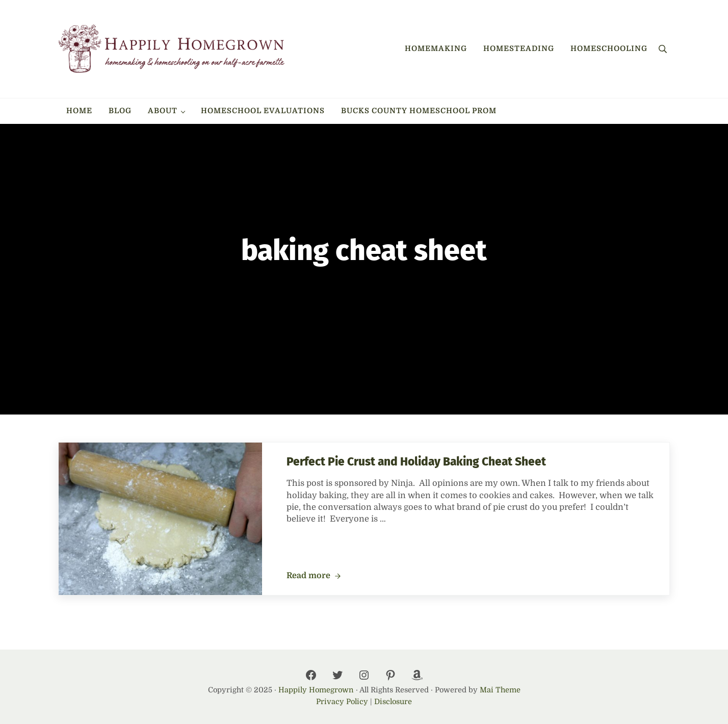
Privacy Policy (342, 702)
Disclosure (393, 702)
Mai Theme (500, 690)
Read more (314, 576)
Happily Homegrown (316, 690)
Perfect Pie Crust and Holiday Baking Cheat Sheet (416, 462)
